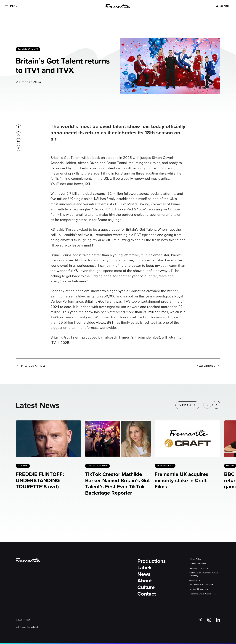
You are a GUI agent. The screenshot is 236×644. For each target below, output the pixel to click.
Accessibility (195, 580)
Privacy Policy (195, 559)
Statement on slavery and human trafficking (204, 574)
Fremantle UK (165, 466)
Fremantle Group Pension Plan (203, 594)
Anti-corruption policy (199, 568)
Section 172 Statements (199, 589)
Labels (145, 567)
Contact (147, 594)
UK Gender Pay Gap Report (201, 585)
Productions (152, 561)
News (144, 574)
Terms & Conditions (198, 564)
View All (186, 405)
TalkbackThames (28, 50)
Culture (146, 587)
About (145, 581)
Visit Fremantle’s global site (28, 627)
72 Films (23, 466)
